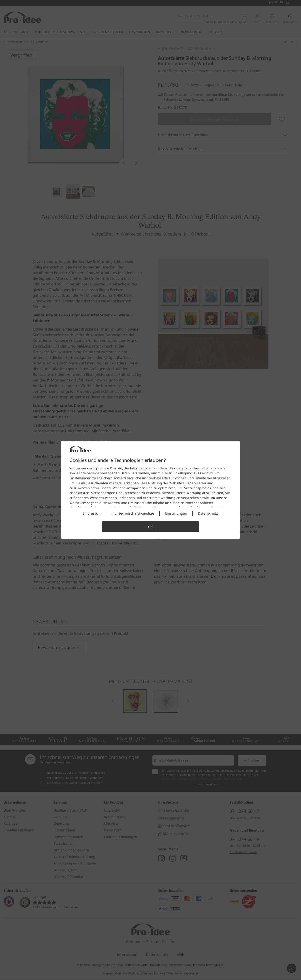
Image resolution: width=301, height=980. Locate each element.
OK (150, 527)
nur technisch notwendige (133, 513)
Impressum (92, 513)
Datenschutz (208, 513)
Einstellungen (176, 513)
